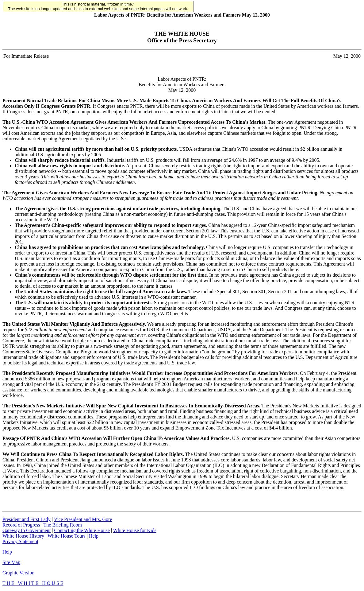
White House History (23, 536)
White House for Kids (135, 530)
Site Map (11, 562)
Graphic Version (18, 573)
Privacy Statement (20, 541)
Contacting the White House (82, 530)
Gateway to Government (27, 530)
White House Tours (67, 536)
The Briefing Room (63, 525)
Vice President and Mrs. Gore (83, 519)
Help (94, 536)
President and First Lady (27, 519)
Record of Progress (21, 525)
